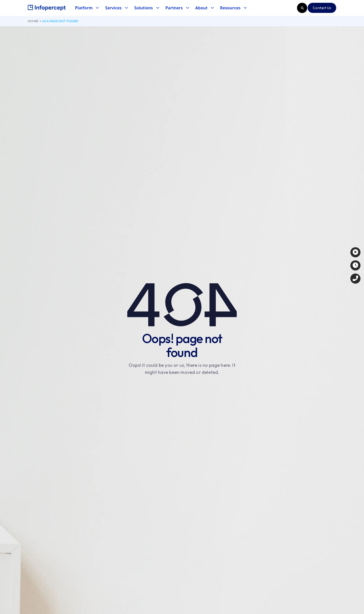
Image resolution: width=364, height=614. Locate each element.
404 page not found (60, 21)
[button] (87, 8)
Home (33, 21)
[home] (47, 8)
